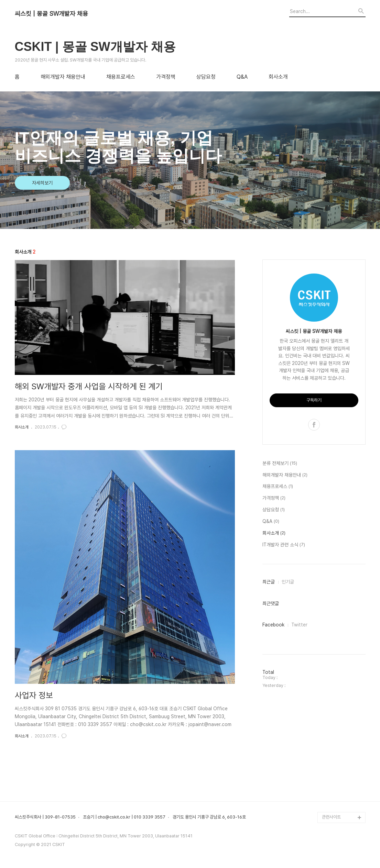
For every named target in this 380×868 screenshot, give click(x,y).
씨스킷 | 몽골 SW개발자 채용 (51, 14)
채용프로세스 (121, 77)
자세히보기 (42, 183)
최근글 (269, 582)
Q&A (242, 77)
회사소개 (278, 77)
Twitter (299, 625)
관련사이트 (331, 817)
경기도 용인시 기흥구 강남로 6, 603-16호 (209, 817)
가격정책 (166, 77)
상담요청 (206, 77)
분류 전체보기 (280, 464)
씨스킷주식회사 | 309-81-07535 (45, 817)
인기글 (288, 582)
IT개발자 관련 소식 (284, 545)
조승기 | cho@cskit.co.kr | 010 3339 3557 (124, 817)
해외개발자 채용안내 (63, 77)
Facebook (273, 625)
